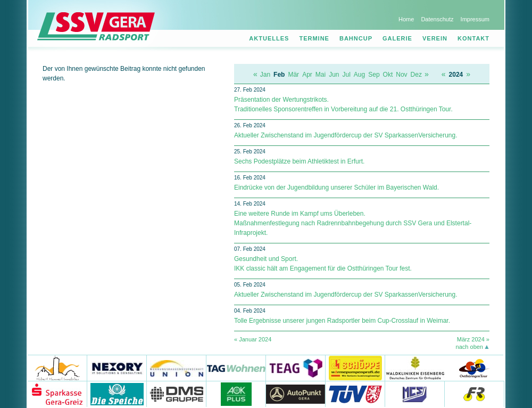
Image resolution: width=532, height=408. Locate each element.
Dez (416, 75)
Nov (401, 75)
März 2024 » (473, 339)
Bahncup (356, 38)
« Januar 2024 (253, 339)
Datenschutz (437, 19)
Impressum (475, 19)
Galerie (397, 38)
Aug (359, 75)
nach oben (469, 347)
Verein (435, 38)
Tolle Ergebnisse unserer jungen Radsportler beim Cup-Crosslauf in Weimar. (342, 321)
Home (406, 19)
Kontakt (473, 38)
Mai (321, 75)
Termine (314, 38)
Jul (347, 75)
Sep (374, 75)
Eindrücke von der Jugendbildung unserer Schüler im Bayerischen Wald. (336, 187)
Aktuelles (269, 38)
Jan (265, 75)
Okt (388, 75)
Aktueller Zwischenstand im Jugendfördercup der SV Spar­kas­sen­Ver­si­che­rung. (346, 135)
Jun (334, 75)
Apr (307, 75)
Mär (293, 75)
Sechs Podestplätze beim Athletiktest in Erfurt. (299, 161)
